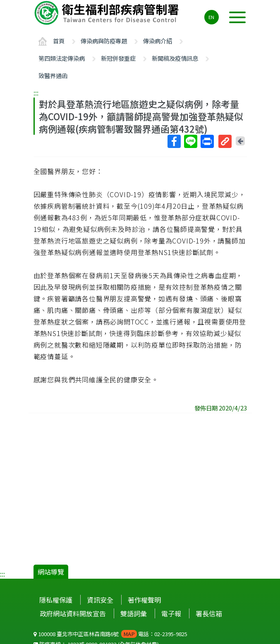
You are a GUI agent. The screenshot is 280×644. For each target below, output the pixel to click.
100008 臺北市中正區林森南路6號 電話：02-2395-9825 (110, 634)
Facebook (174, 141)
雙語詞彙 (134, 613)
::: (36, 93)
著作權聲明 (144, 600)
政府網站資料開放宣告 (73, 613)
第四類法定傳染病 (62, 58)
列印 (207, 141)
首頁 (59, 41)
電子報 (171, 613)
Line (190, 141)
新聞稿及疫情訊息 (175, 58)
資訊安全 (100, 600)
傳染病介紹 (158, 41)
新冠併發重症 (118, 58)
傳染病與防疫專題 (104, 41)
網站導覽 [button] (51, 572)
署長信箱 (209, 613)
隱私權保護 (56, 600)
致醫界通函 (53, 75)
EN (211, 17)
